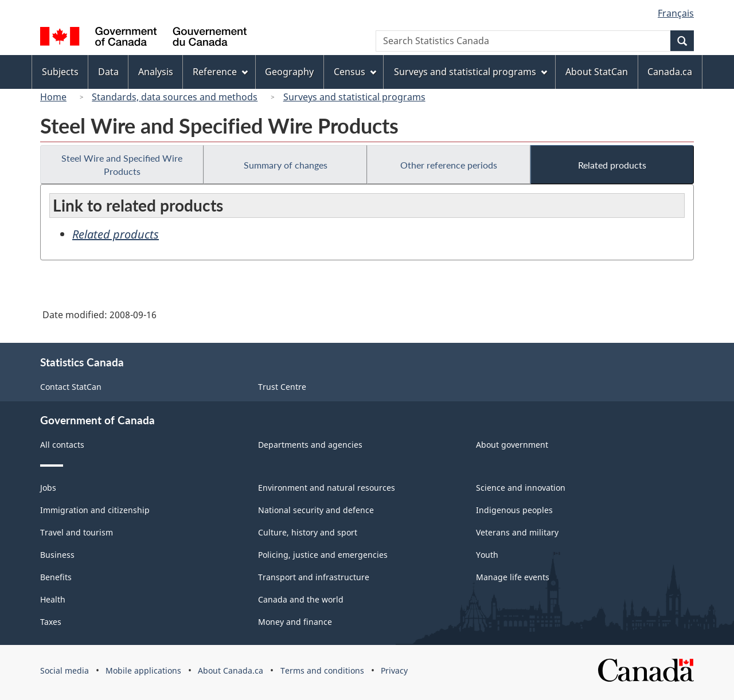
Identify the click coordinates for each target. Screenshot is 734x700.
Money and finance (295, 622)
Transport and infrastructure (314, 577)
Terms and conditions (322, 670)
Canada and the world (301, 599)
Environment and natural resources (327, 488)
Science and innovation (521, 488)
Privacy (394, 670)
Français (676, 13)
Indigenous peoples (514, 510)
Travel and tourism (77, 532)
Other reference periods (449, 165)
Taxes (51, 622)
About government (512, 445)
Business (57, 555)
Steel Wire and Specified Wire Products (122, 165)
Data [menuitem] (108, 72)
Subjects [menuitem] (60, 72)
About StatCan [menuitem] (597, 72)
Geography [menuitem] (289, 72)
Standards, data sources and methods (175, 97)
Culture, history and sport (308, 532)
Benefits (56, 577)
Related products (612, 165)
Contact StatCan (71, 387)
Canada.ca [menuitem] (670, 72)
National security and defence (316, 510)
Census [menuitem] (355, 72)
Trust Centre (282, 387)
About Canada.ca (231, 670)
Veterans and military (517, 532)
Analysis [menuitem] (156, 72)
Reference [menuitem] (220, 72)
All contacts (62, 445)
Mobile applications (143, 670)
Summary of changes (286, 165)
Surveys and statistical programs (354, 97)
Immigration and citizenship (95, 510)
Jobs (48, 488)
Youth (487, 555)
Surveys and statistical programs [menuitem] (471, 72)
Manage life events (513, 577)
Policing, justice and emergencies (323, 555)
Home (53, 97)
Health (53, 599)
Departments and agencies (310, 445)
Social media (65, 670)
